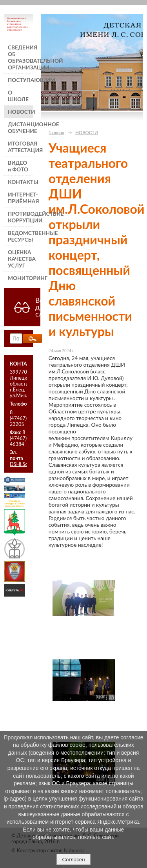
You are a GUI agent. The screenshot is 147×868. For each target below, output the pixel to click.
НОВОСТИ (20, 112)
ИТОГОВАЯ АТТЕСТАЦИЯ (20, 147)
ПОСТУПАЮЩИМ (20, 80)
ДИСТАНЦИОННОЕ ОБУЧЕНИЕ (20, 127)
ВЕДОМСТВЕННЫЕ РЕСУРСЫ (20, 236)
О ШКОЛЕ (18, 96)
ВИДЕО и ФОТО (18, 166)
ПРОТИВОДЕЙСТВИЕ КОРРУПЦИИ (20, 217)
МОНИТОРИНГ (20, 278)
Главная (56, 132)
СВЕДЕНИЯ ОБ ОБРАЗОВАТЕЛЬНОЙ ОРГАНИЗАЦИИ (20, 57)
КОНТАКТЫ (20, 182)
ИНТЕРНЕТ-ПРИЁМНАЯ (20, 198)
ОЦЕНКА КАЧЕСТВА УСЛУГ (20, 259)
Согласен (73, 860)
